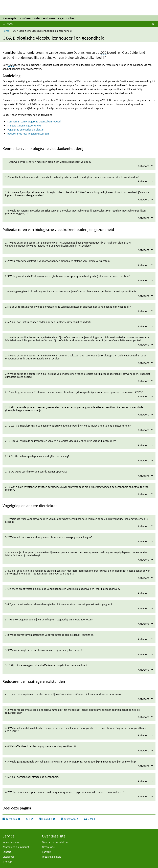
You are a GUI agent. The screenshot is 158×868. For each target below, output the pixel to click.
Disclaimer (8, 857)
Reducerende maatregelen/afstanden (28, 134)
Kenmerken (12, 149)
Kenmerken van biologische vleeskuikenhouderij (34, 122)
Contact (7, 852)
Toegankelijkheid (52, 857)
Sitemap (7, 862)
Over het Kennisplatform (56, 842)
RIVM (22, 104)
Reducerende (14, 681)
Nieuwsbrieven (11, 842)
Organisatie (48, 847)
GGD (103, 53)
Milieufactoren (15, 230)
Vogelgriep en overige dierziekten (26, 130)
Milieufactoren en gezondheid (24, 126)
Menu (10, 24)
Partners (47, 852)
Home (6, 31)
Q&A (11, 65)
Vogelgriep (12, 506)
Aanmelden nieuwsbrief (16, 847)
